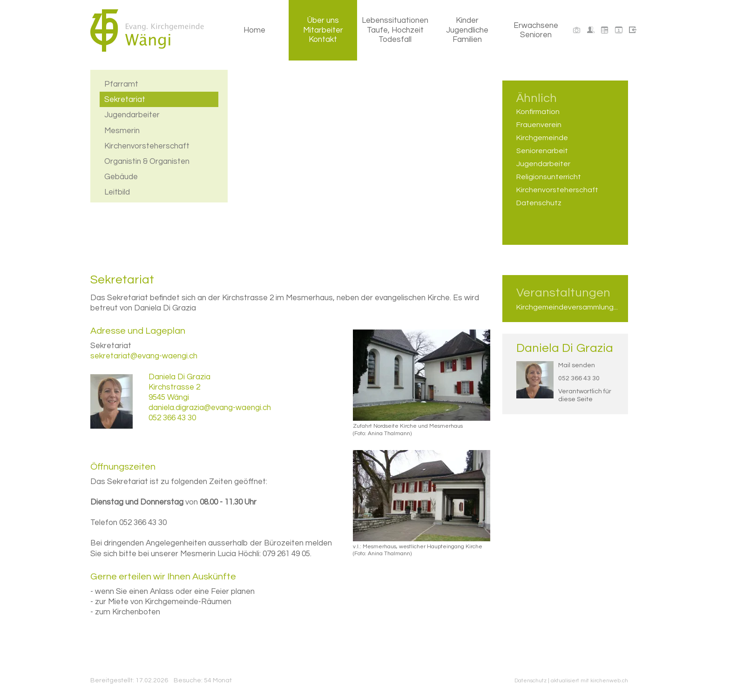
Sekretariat (125, 98)
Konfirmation (538, 112)
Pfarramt (121, 83)
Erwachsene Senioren (536, 30)
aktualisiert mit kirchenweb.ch (589, 681)
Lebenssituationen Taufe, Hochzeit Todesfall (395, 30)
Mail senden (577, 365)
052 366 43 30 (579, 378)
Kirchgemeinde (542, 138)
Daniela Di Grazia (565, 348)
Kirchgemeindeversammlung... (565, 307)
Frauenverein (539, 125)
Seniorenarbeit (542, 151)
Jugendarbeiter (132, 114)
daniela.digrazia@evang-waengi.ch (210, 408)
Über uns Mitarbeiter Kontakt (323, 30)
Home (254, 30)
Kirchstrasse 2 (174, 387)
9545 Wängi (169, 397)
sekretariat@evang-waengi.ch (144, 356)
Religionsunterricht (549, 177)
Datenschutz (539, 203)
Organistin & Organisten (147, 160)
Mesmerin (122, 129)
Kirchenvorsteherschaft (147, 145)
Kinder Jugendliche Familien (467, 30)
